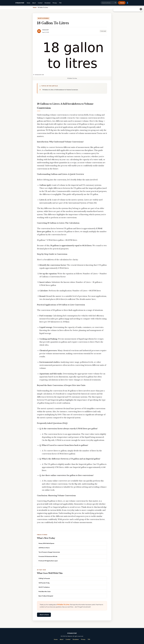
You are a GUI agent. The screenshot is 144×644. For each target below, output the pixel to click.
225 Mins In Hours (44, 548)
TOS (60, 3)
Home (28, 3)
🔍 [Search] (116, 3)
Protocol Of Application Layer (48, 561)
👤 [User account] (127, 3)
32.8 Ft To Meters (44, 587)
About (34, 3)
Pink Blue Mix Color (45, 591)
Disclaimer (48, 3)
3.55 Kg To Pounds (44, 578)
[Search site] (109, 3)
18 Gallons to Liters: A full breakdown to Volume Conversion (60, 90)
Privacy (55, 3)
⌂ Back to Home (44, 615)
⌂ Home (122, 3)
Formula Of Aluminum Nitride (48, 556)
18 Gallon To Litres (63, 605)
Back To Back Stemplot (46, 596)
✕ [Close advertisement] (141, 9)
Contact (40, 3)
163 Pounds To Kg (44, 583)
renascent (20, 3)
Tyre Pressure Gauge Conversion (49, 552)
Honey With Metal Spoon (46, 543)
